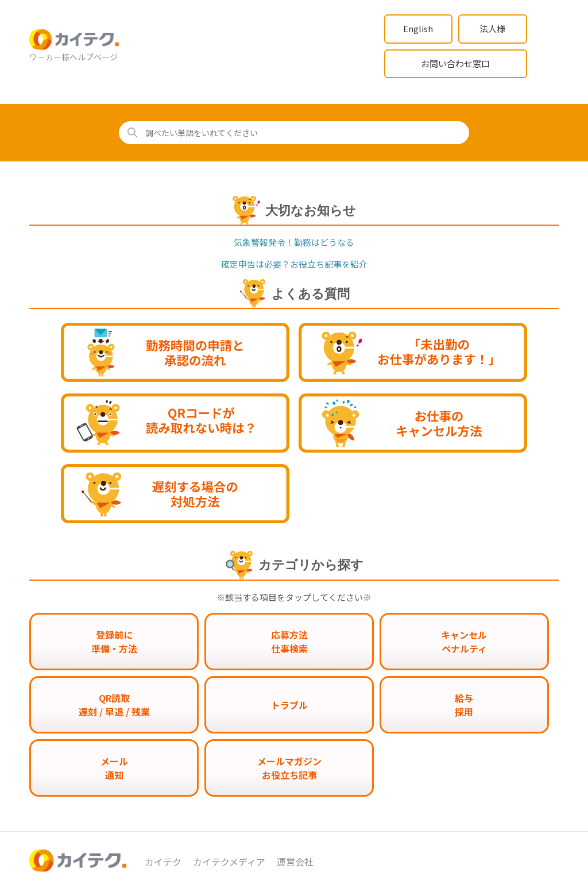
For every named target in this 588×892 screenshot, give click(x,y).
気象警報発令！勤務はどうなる (294, 242)
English (418, 28)
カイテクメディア (229, 862)
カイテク (163, 862)
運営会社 (295, 862)
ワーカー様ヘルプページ (73, 57)
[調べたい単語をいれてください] (294, 133)
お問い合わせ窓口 (455, 63)
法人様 (492, 28)
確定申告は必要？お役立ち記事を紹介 (294, 264)
